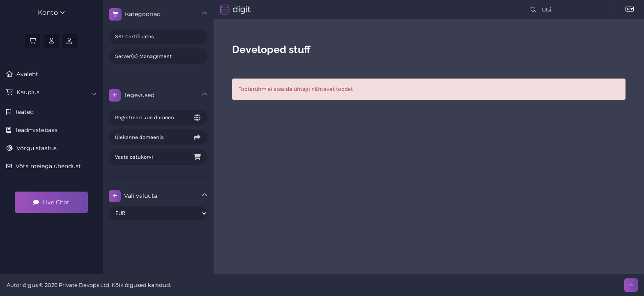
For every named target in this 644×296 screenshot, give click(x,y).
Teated (23, 112)
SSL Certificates (135, 36)
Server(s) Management (143, 56)
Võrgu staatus (36, 148)
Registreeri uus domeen (158, 118)
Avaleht (26, 74)
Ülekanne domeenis (158, 137)
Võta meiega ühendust (47, 166)
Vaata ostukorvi (158, 157)
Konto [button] (52, 13)
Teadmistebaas (35, 130)
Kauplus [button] (56, 92)
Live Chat (51, 202)
